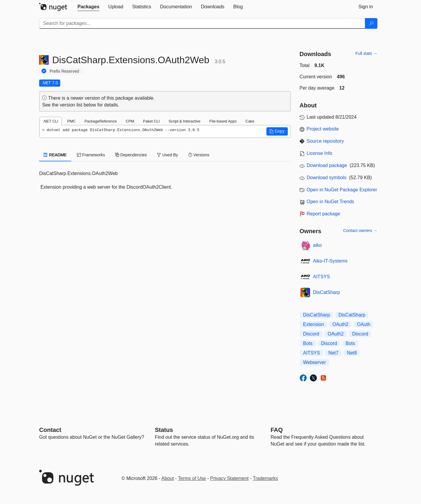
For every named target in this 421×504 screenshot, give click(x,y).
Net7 (333, 353)
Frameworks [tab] (91, 155)
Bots (308, 343)
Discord (311, 334)
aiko (317, 245)
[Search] (371, 23)
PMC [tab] (71, 121)
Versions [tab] (199, 155)
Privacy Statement (229, 478)
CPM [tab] (130, 121)
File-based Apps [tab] (223, 121)
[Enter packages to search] (202, 23)
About (168, 478)
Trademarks (265, 478)
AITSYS (321, 277)
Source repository (325, 141)
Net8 (352, 353)
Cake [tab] (250, 121)
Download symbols (327, 178)
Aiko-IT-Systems (330, 261)
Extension (314, 324)
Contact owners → (360, 230)
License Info (320, 153)
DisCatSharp (327, 292)
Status (164, 430)
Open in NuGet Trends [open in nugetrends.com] (331, 202)
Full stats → (366, 53)
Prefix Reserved (64, 71)
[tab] (88, 7)
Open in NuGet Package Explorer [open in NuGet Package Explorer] (342, 190)
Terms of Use (192, 478)
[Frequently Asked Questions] (277, 430)
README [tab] (55, 155)
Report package (324, 214)
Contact (50, 430)
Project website (323, 129)
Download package (327, 165)
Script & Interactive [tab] (184, 121)
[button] (277, 131)
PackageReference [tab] (101, 121)
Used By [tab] (167, 155)
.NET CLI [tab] (50, 121)
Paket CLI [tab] (151, 121)
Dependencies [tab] (131, 155)
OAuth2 (340, 324)
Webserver (315, 362)
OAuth (364, 324)
